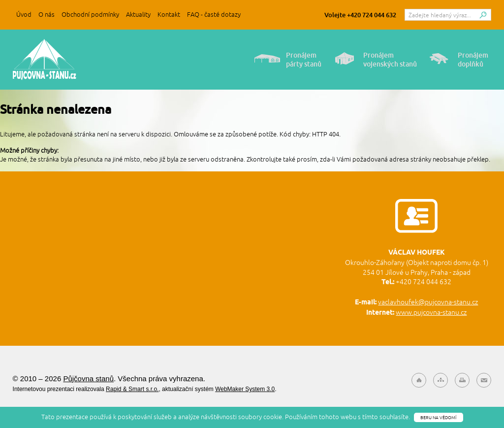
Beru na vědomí (438, 417)
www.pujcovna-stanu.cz (431, 312)
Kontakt (169, 15)
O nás (47, 15)
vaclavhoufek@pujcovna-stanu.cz (428, 302)
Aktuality (138, 15)
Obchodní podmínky (90, 15)
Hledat (483, 17)
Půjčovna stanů (45, 60)
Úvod (24, 15)
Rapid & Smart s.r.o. (132, 389)
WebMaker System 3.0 (245, 389)
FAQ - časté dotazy (214, 15)
